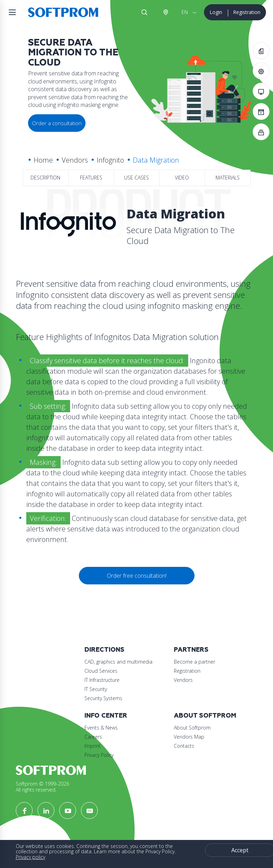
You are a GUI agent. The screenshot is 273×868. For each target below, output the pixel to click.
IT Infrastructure (102, 680)
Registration (247, 12)
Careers (93, 737)
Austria (165, 12)
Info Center (106, 716)
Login (216, 12)
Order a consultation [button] (57, 123)
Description (45, 178)
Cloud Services (101, 671)
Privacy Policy (99, 755)
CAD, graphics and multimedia (118, 662)
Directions (104, 650)
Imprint (93, 746)
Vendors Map (189, 737)
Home (43, 160)
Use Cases (136, 178)
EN (185, 12)
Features (91, 178)
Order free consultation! (137, 576)
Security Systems (103, 698)
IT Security (96, 689)
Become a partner (194, 662)
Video (182, 178)
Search (144, 12)
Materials (228, 178)
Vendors (75, 160)
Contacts (184, 746)
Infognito (110, 160)
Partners (191, 650)
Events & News (101, 728)
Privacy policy (30, 857)
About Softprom (205, 716)
